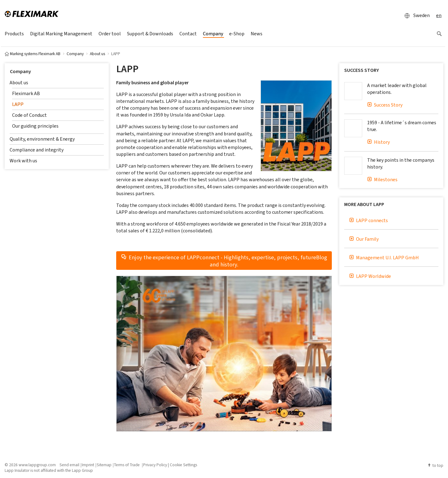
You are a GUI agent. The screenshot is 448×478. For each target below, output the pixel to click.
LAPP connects (369, 220)
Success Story (385, 105)
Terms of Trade (127, 465)
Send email (69, 465)
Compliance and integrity (37, 150)
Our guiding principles (35, 126)
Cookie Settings (183, 465)
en (439, 15)
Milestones (382, 180)
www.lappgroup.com (37, 465)
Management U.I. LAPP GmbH (384, 258)
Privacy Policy (155, 465)
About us (19, 83)
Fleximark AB (26, 93)
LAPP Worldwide (370, 276)
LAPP (18, 104)
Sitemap (104, 465)
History (378, 142)
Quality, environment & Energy (42, 139)
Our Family (364, 239)
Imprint (88, 465)
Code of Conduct (29, 115)
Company (20, 71)
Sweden (415, 15)
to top (435, 465)
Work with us (23, 161)
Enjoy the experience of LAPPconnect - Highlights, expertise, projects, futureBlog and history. (224, 261)
